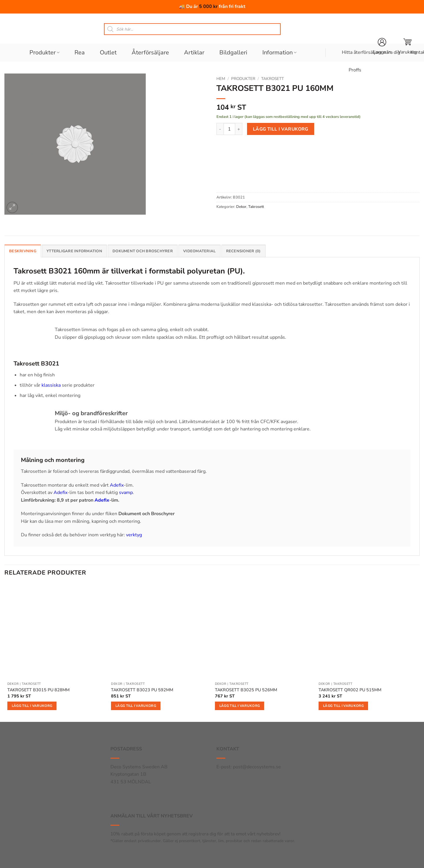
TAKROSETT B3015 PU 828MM (38, 690)
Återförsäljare (150, 52)
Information (279, 52)
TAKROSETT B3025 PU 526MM (246, 690)
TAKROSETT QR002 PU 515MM (350, 690)
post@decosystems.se (257, 767)
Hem (221, 79)
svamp (126, 493)
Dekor (241, 207)
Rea (80, 52)
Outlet (108, 52)
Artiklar (194, 52)
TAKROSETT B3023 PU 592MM (142, 690)
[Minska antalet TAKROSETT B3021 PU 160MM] (220, 129)
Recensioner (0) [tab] (244, 251)
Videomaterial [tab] (199, 251)
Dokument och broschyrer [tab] (143, 251)
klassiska (51, 385)
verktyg (134, 535)
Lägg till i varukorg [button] (32, 706)
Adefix (117, 485)
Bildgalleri (233, 52)
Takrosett (273, 79)
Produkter (44, 52)
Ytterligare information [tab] (74, 251)
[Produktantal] (229, 129)
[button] (407, 46)
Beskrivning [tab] (23, 251)
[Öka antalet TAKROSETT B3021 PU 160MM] (239, 129)
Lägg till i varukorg (281, 129)
